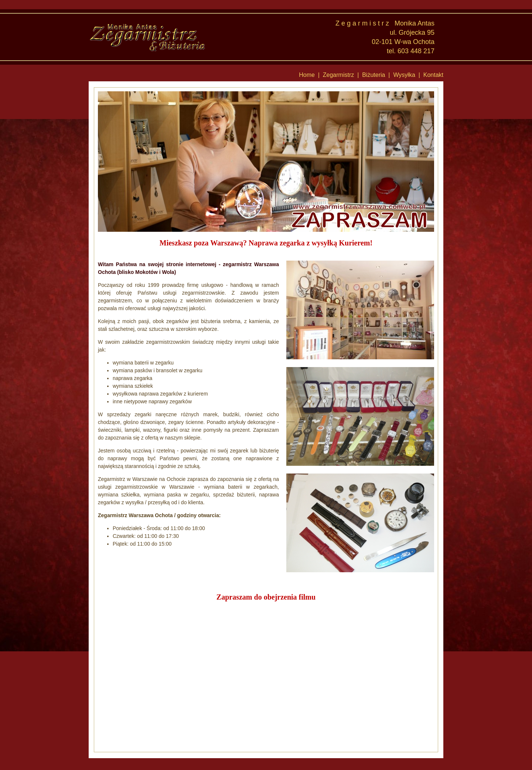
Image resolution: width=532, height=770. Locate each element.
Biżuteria (374, 75)
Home (307, 75)
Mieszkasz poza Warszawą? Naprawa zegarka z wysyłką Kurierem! (266, 243)
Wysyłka (404, 75)
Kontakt (433, 75)
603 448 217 (416, 51)
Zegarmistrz (338, 75)
